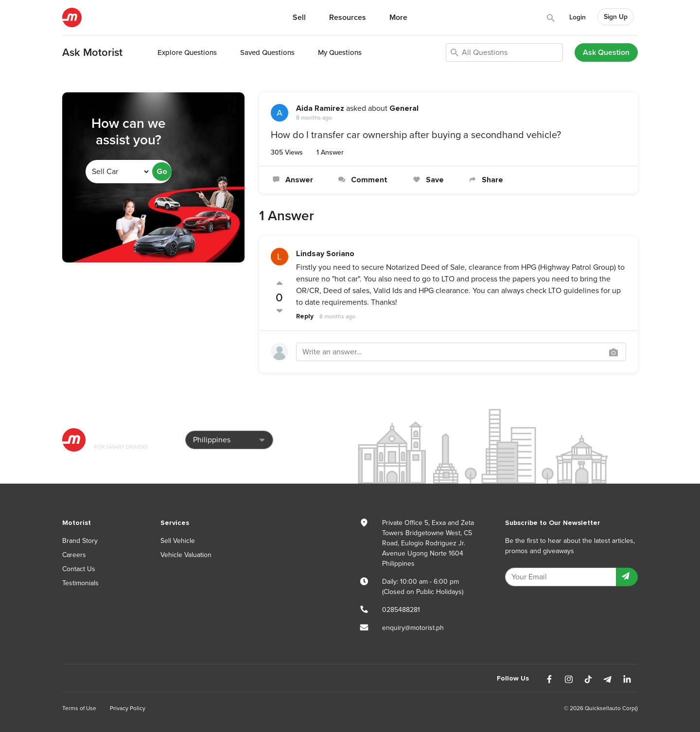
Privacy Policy (128, 708)
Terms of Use (79, 708)
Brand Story (80, 541)
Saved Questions (267, 52)
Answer (292, 180)
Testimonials (80, 583)
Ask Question (606, 52)
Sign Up (616, 17)
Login (577, 17)
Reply (305, 316)
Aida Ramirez (320, 108)
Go (162, 172)
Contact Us (79, 569)
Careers (74, 555)
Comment (362, 180)
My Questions (340, 52)
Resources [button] (348, 17)
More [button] (398, 17)
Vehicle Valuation (186, 555)
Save (427, 180)
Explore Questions (187, 52)
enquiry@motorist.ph (413, 628)
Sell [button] (299, 17)
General (404, 108)
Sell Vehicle (178, 541)
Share (485, 180)
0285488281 (401, 610)
